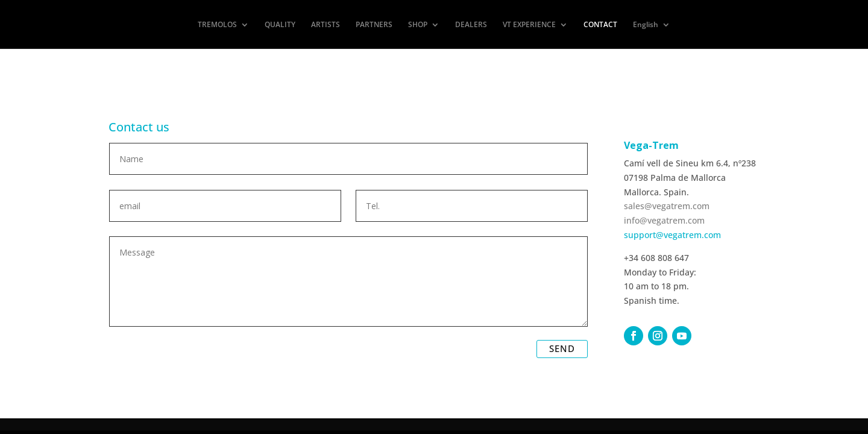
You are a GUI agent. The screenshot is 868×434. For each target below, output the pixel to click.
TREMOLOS (217, 25)
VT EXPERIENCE (529, 25)
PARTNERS (374, 25)
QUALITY (280, 25)
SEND (562, 348)
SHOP (418, 25)
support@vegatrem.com (672, 235)
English (646, 25)
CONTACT (600, 25)
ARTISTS (325, 25)
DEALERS (471, 25)
